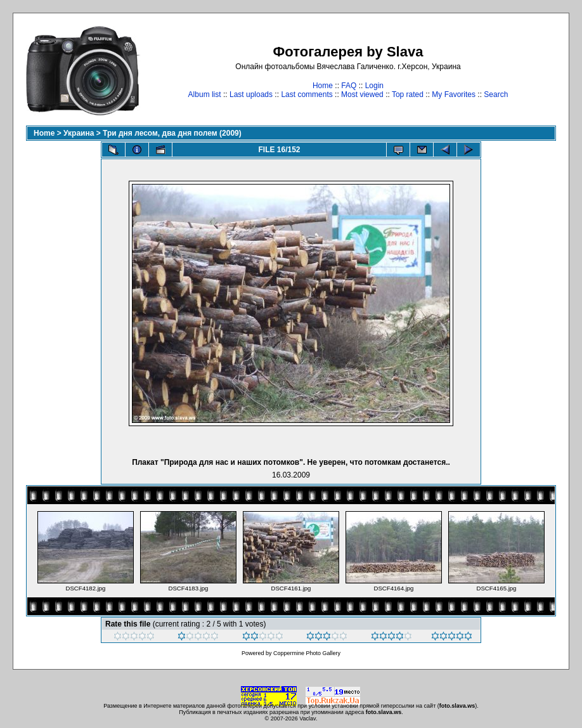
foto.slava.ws (457, 706)
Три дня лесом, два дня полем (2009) (172, 133)
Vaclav (307, 718)
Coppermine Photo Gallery (307, 653)
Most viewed (362, 94)
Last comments (307, 94)
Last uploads (251, 94)
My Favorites (454, 94)
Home (323, 86)
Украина (79, 133)
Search (496, 94)
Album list (205, 94)
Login (374, 86)
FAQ (349, 86)
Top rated (408, 94)
